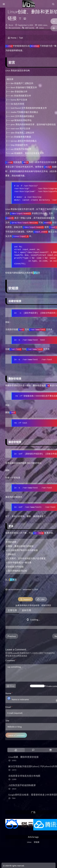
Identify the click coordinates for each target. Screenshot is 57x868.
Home (12, 38)
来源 (14, 580)
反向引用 (26, 610)
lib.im (11, 25)
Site (7, 721)
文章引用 (12, 610)
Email (9, 707)
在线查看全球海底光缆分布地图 (24, 776)
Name (9, 693)
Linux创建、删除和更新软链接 (23, 757)
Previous (12, 636)
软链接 (37, 842)
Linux (42, 28)
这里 (37, 273)
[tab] (16, 750)
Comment (11, 660)
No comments (14, 28)
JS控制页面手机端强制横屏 (22, 785)
